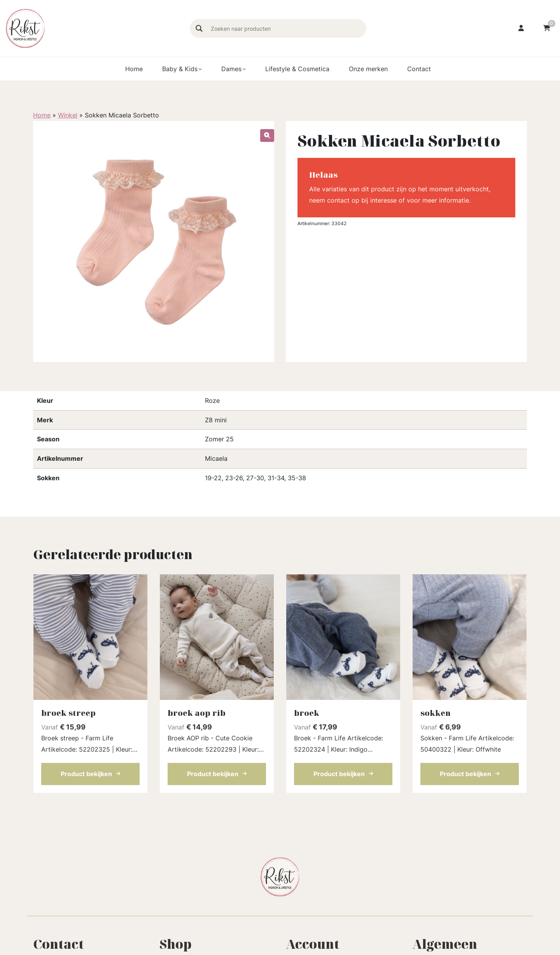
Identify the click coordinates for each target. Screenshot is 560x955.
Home (134, 69)
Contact (419, 69)
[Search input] (287, 28)
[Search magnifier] (199, 28)
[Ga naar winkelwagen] (547, 29)
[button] (267, 136)
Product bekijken (90, 774)
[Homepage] (94, 28)
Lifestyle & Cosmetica (297, 69)
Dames (231, 69)
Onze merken (368, 69)
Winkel (68, 115)
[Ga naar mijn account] (521, 29)
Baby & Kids (180, 69)
